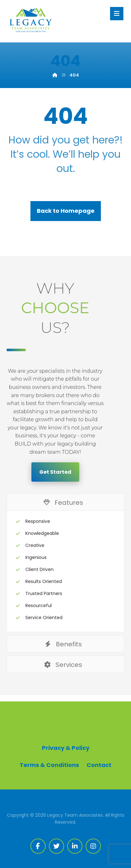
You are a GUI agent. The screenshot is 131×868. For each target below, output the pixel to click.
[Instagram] (93, 846)
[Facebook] (38, 846)
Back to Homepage (66, 211)
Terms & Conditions (49, 765)
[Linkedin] (75, 846)
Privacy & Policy (66, 748)
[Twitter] (56, 846)
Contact (99, 765)
